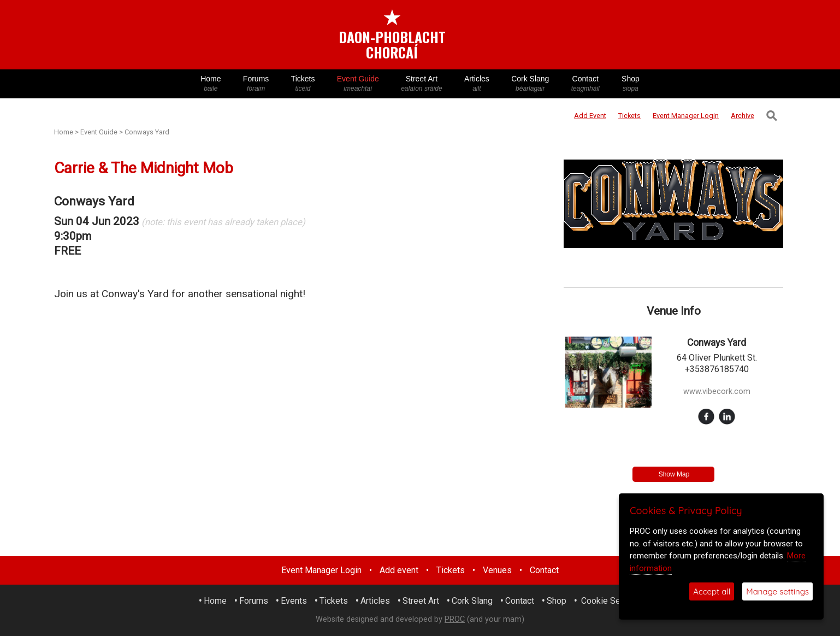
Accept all (712, 591)
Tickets (303, 84)
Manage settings (777, 591)
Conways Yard (147, 132)
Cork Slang (530, 84)
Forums (256, 84)
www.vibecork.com (717, 391)
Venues (497, 570)
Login (686, 116)
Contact (585, 84)
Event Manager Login (321, 570)
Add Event (590, 116)
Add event (399, 570)
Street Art (422, 84)
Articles (477, 84)
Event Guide (358, 84)
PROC (455, 619)
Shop (631, 84)
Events (294, 601)
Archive (743, 116)
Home (211, 84)
